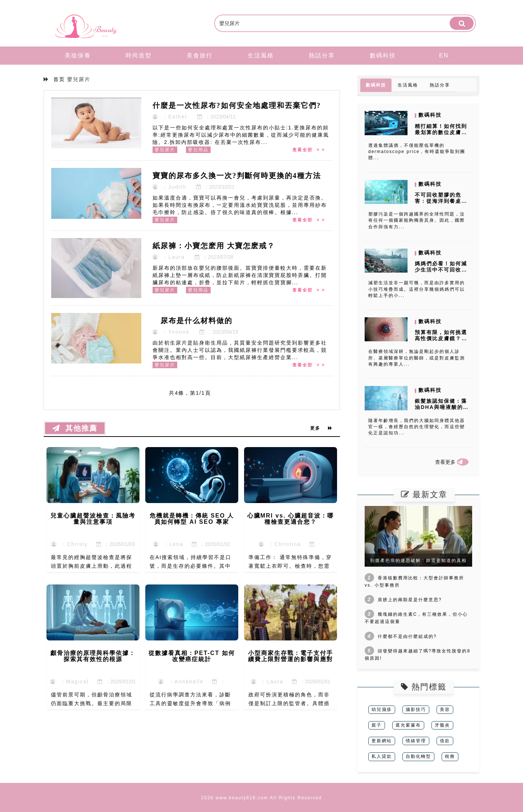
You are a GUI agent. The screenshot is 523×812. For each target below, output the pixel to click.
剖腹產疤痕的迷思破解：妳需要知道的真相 (418, 560)
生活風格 (261, 55)
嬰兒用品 (198, 150)
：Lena (168, 544)
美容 (445, 710)
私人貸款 (382, 756)
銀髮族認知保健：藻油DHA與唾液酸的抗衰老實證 (442, 407)
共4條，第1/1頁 (190, 393)
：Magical (69, 682)
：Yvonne (171, 332)
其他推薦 (75, 428)
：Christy (70, 544)
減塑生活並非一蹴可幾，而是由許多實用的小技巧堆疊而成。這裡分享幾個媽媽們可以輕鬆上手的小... (417, 289)
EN (444, 55)
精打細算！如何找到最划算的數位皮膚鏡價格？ (441, 132)
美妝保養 (78, 55)
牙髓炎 (442, 725)
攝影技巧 (416, 710)
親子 (377, 725)
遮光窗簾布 (408, 725)
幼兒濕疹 (382, 710)
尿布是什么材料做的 (192, 321)
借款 (445, 741)
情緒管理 (416, 741)
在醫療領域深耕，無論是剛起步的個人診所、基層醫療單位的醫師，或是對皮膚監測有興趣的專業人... (417, 358)
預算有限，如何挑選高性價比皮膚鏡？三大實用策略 (441, 338)
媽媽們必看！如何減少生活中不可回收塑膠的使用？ (441, 270)
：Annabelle (181, 682)
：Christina (280, 544)
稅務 (450, 756)
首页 (59, 79)
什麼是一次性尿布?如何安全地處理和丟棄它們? (237, 105)
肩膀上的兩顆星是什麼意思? (410, 600)
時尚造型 (139, 55)
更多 (321, 428)
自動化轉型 (418, 756)
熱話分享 (322, 55)
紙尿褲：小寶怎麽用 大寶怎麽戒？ (214, 246)
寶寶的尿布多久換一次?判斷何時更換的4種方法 (237, 176)
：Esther (170, 117)
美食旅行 (200, 55)
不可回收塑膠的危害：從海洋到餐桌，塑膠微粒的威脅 (441, 201)
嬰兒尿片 (165, 150)
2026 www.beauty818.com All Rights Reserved (262, 798)
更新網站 (382, 741)
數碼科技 (383, 55)
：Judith (169, 187)
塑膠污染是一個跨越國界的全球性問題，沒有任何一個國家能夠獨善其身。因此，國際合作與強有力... (417, 220)
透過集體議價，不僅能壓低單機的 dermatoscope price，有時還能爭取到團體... (417, 152)
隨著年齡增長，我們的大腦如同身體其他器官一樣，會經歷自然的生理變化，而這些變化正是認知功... (417, 427)
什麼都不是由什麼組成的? (407, 636)
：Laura (169, 257)
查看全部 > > (309, 150)
